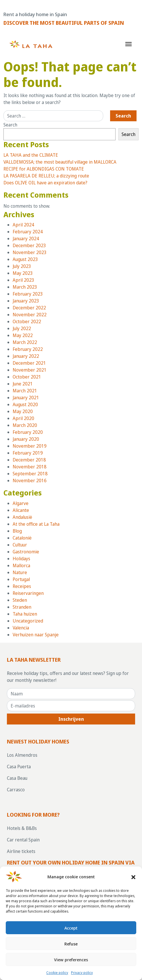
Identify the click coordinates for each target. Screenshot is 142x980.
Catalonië (22, 538)
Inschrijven (71, 719)
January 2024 (26, 239)
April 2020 (23, 418)
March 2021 (25, 391)
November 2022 (30, 315)
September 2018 (30, 474)
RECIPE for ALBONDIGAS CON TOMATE (44, 169)
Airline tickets (21, 851)
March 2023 (25, 287)
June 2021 (23, 384)
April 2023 (23, 280)
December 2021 (29, 363)
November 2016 (30, 480)
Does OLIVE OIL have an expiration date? (45, 183)
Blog (17, 531)
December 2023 (29, 245)
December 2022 (29, 308)
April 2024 (23, 225)
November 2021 (30, 370)
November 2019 (30, 446)
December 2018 (29, 460)
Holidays (21, 559)
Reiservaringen (28, 593)
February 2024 (28, 232)
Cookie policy (57, 973)
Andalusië (22, 517)
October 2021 (27, 377)
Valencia (21, 628)
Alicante (21, 510)
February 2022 (28, 349)
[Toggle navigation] (128, 43)
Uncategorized (28, 621)
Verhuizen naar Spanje (36, 635)
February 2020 (28, 432)
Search (10, 125)
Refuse (71, 944)
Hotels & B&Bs (22, 828)
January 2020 (26, 439)
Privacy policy (82, 973)
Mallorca (21, 565)
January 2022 (26, 356)
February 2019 (28, 453)
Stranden (22, 607)
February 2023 (28, 294)
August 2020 (25, 404)
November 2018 (30, 467)
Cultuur (20, 545)
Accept (71, 928)
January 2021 (26, 398)
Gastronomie (26, 552)
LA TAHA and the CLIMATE (31, 155)
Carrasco (16, 790)
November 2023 (30, 252)
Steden (20, 600)
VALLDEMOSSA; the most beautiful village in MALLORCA (60, 162)
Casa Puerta (19, 767)
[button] (133, 877)
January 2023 (26, 301)
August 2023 (25, 259)
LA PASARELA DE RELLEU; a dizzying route (46, 176)
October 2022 (27, 321)
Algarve (21, 503)
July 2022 (22, 328)
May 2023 (23, 273)
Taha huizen (25, 614)
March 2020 (25, 425)
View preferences (71, 960)
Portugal (21, 579)
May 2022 (23, 335)
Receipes (22, 586)
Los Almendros (22, 755)
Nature (20, 572)
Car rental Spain (23, 840)
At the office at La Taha (36, 524)
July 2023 (22, 266)
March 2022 (25, 342)
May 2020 (23, 411)
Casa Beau (17, 778)
